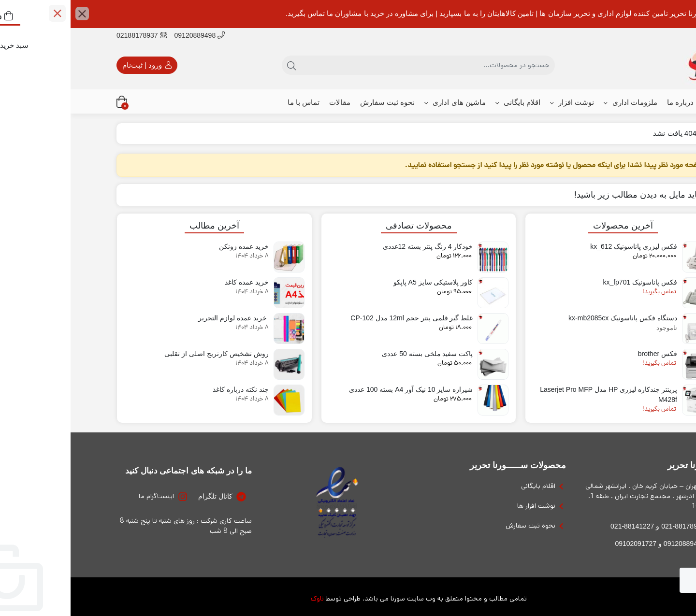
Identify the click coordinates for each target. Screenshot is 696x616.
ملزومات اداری (560, 102)
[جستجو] (357, 65)
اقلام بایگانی (447, 102)
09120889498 (129, 35)
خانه (639, 102)
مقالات (269, 102)
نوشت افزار (501, 102)
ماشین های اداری (384, 102)
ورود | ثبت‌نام (76, 65)
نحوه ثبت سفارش (317, 102)
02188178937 (71, 35)
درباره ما (610, 102)
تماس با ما (233, 102)
